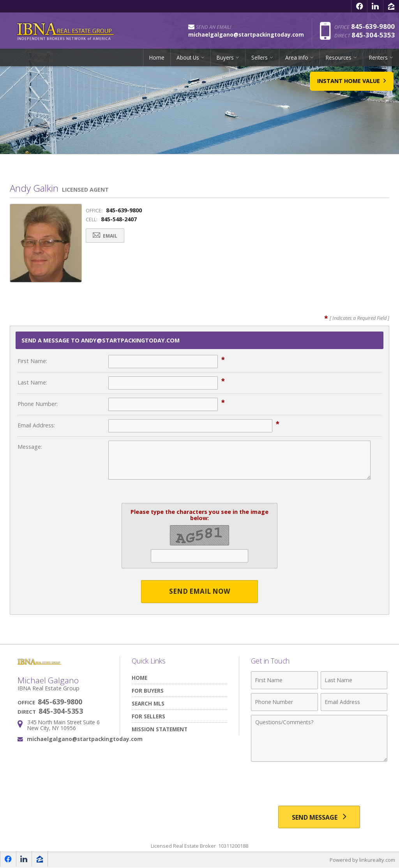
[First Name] (284, 680)
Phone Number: (38, 404)
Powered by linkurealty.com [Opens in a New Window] (362, 860)
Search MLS (148, 703)
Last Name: (32, 382)
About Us (188, 60)
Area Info (297, 60)
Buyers (225, 60)
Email (106, 236)
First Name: (32, 361)
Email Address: (36, 425)
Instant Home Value (351, 84)
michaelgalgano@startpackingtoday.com (85, 739)
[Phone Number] (284, 702)
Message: (30, 447)
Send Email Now (200, 592)
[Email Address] (354, 702)
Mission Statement (160, 729)
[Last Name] (354, 680)
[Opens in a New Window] (359, 6)
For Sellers (148, 716)
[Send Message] (319, 817)
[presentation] (319, 785)
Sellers (260, 60)
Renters (378, 60)
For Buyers (148, 691)
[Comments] (319, 738)
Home (157, 60)
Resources (339, 60)
